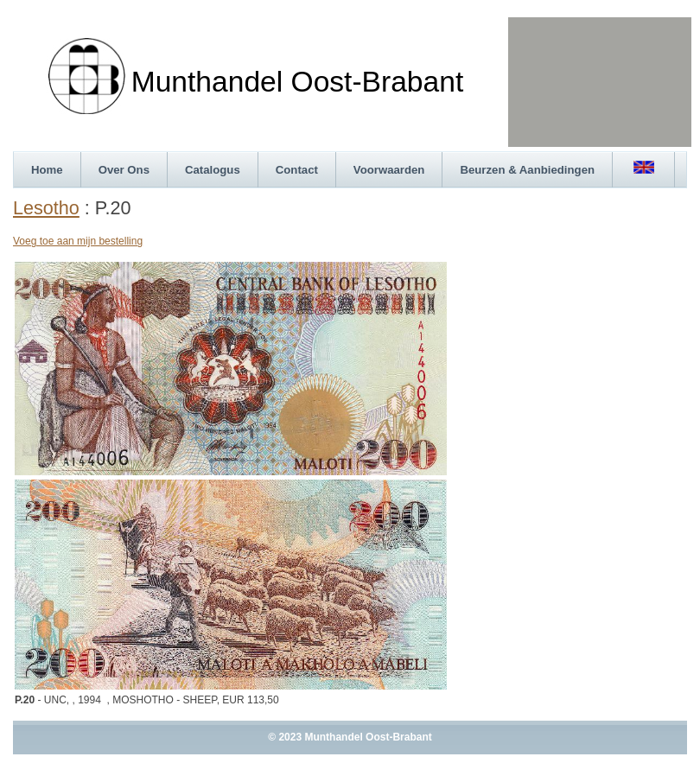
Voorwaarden (389, 170)
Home (47, 170)
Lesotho (46, 208)
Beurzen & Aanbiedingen (527, 170)
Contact (297, 170)
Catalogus (213, 170)
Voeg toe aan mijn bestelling (78, 241)
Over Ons (124, 170)
